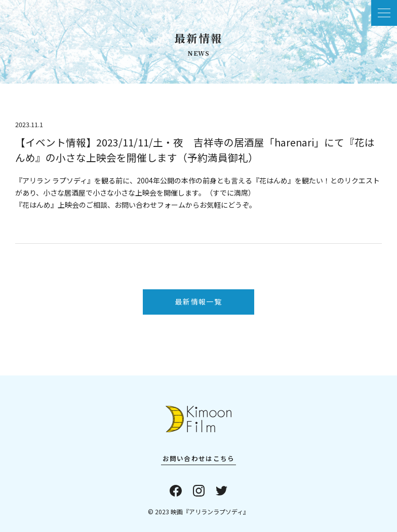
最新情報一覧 (198, 301)
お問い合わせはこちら (199, 458)
